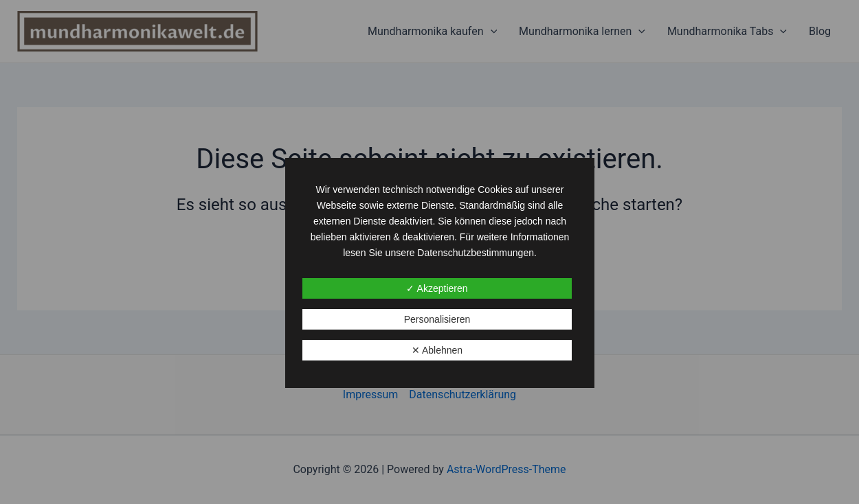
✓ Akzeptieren (437, 288)
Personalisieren (437, 319)
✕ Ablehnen (437, 350)
